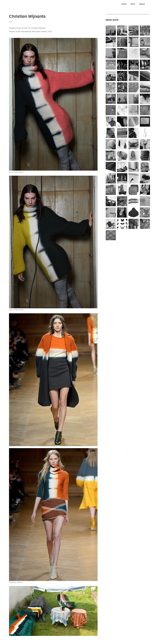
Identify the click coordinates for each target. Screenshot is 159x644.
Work (133, 4)
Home (124, 4)
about (142, 4)
